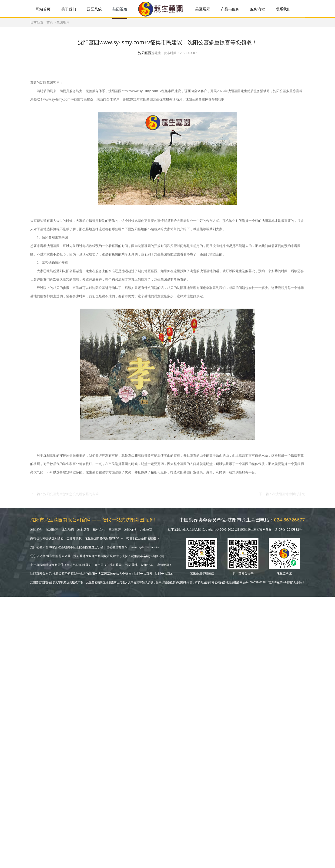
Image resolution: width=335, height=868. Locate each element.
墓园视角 (123, 9)
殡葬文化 (99, 531)
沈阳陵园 (163, 567)
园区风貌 (96, 9)
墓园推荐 (52, 531)
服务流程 (264, 9)
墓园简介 (36, 531)
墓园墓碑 (115, 531)
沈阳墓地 (131, 567)
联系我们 (290, 9)
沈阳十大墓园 (143, 575)
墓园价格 (130, 531)
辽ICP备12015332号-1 (290, 531)
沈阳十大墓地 (164, 575)
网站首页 (44, 9)
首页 (50, 23)
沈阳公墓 (147, 567)
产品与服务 (235, 9)
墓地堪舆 (83, 531)
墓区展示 (207, 9)
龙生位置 (146, 531)
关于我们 (70, 9)
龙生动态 (68, 531)
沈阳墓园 (145, 56)
